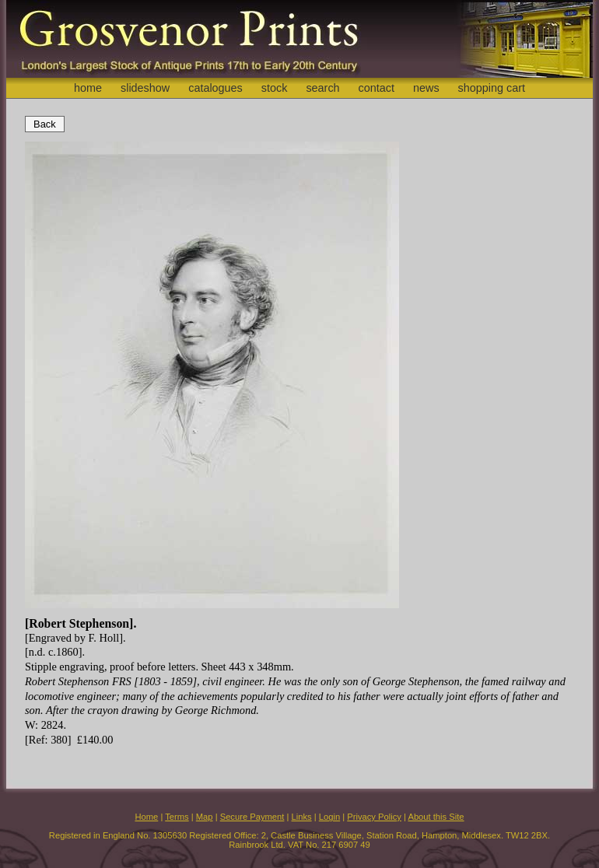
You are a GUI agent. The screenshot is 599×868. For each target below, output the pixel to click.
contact (377, 88)
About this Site (436, 817)
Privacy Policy (374, 817)
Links (302, 817)
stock (275, 88)
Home (146, 817)
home (88, 88)
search (322, 88)
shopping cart (492, 88)
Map (205, 817)
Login (329, 817)
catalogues (215, 88)
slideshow (145, 88)
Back (45, 124)
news (426, 88)
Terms (177, 817)
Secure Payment (252, 817)
